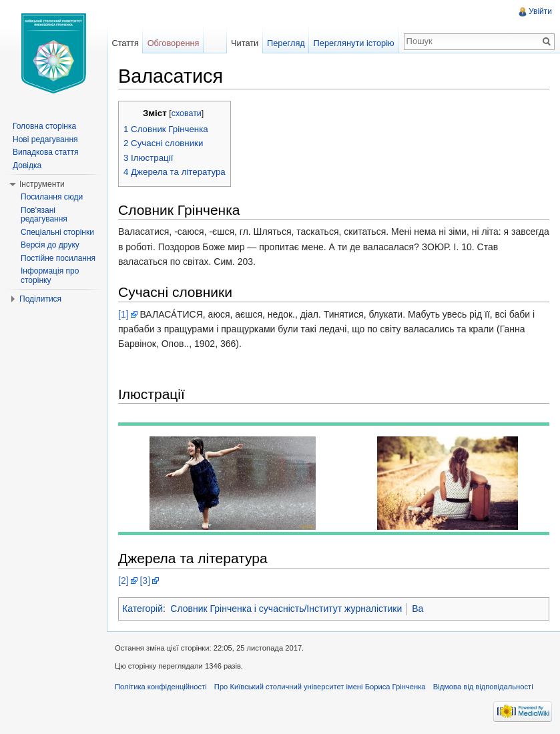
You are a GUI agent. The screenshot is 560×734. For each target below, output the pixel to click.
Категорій (143, 609)
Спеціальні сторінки (57, 232)
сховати (187, 113)
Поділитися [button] (40, 299)
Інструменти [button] (42, 184)
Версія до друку (50, 245)
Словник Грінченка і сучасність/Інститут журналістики (286, 609)
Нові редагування (45, 139)
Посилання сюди (52, 197)
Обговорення (174, 43)
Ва (417, 609)
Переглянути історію (354, 43)
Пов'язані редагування (44, 215)
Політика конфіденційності (161, 687)
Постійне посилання (58, 258)
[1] (123, 314)
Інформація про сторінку (50, 276)
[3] (145, 581)
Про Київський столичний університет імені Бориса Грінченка (320, 687)
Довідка (27, 165)
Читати (245, 43)
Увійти (540, 11)
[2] (123, 581)
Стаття (125, 43)
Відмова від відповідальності (483, 687)
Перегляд (286, 43)
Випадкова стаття (45, 152)
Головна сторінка (44, 126)
